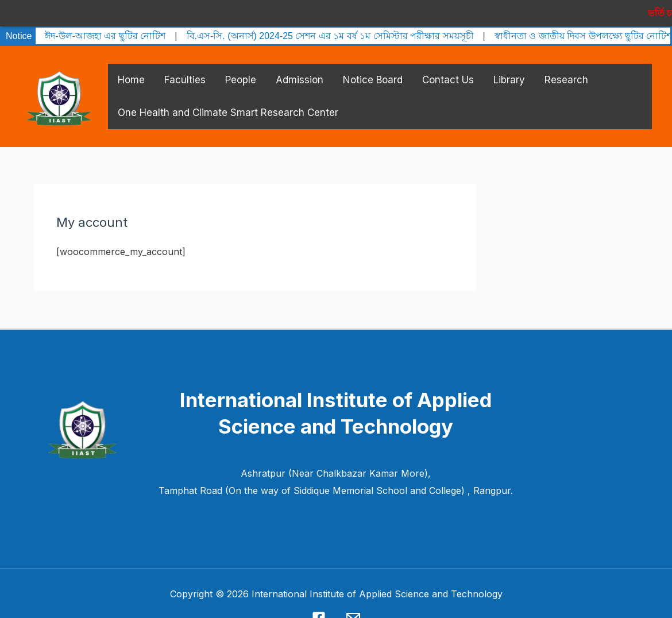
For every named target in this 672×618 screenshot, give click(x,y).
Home (131, 72)
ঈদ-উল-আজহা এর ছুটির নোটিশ (105, 28)
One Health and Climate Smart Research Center (228, 105)
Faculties (185, 72)
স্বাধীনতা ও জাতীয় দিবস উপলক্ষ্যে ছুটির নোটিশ (583, 28)
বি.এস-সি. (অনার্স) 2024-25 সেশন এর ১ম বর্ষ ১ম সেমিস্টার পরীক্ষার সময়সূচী (330, 28)
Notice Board (373, 72)
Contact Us (448, 72)
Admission (300, 72)
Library (509, 72)
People (241, 72)
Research (566, 72)
